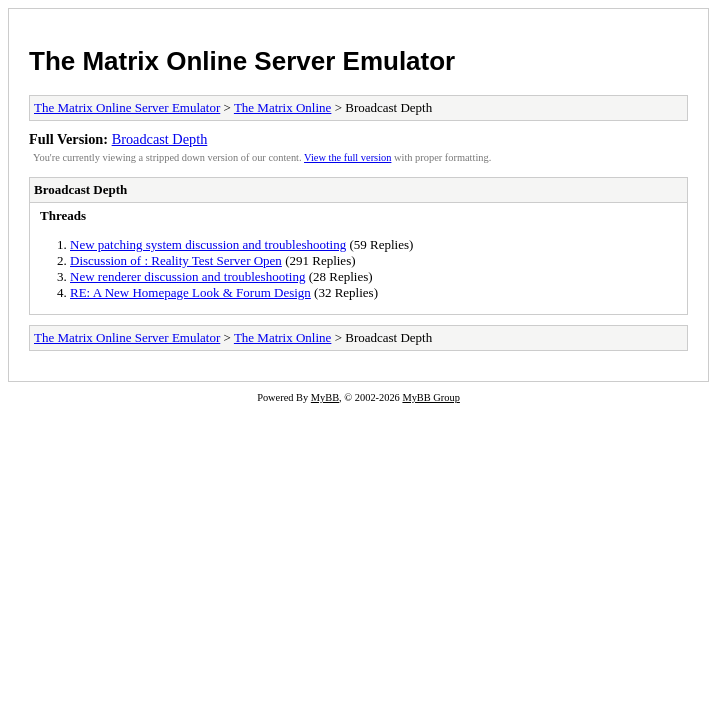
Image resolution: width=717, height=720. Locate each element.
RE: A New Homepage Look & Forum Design (190, 292)
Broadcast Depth (160, 139)
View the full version (347, 157)
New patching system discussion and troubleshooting (208, 244)
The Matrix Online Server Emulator (242, 61)
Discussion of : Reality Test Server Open (176, 260)
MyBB (325, 397)
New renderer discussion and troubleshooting (187, 276)
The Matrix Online (282, 107)
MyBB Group (430, 397)
